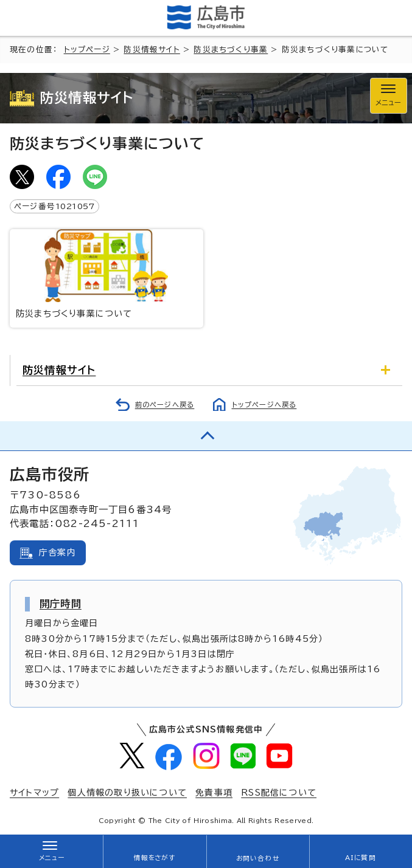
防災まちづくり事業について (106, 274)
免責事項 (214, 793)
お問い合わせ (258, 858)
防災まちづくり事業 (231, 50)
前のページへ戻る (165, 405)
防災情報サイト (152, 50)
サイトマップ (34, 793)
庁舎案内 (58, 553)
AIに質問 (361, 858)
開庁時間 (61, 604)
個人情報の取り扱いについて (127, 793)
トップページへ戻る (264, 405)
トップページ (87, 50)
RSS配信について (279, 793)
